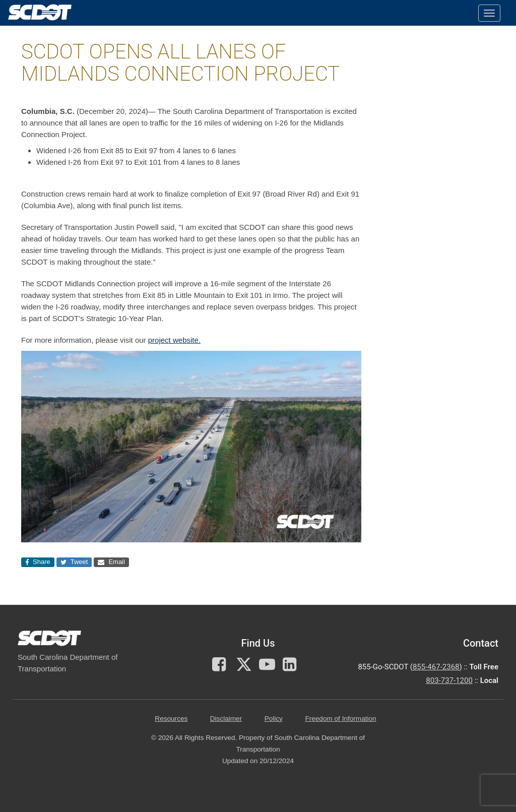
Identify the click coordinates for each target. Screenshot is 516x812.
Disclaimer (226, 719)
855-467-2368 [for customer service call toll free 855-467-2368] (436, 667)
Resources (171, 719)
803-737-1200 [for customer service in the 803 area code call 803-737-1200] (449, 680)
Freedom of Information (340, 719)
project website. (174, 340)
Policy (274, 719)
